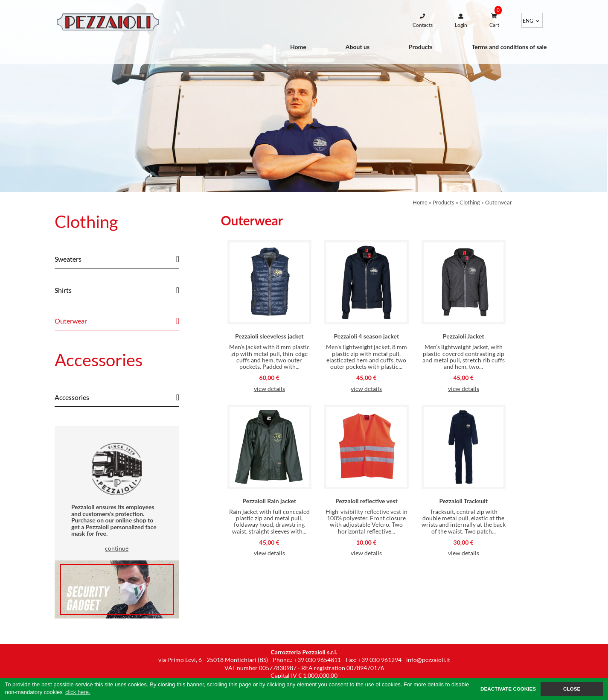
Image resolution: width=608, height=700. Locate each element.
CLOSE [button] (572, 689)
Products (421, 47)
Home (298, 47)
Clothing (86, 222)
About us (358, 47)
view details (269, 389)
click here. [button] (78, 692)
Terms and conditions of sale (509, 47)
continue (117, 548)
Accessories (99, 360)
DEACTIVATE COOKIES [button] (508, 689)
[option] (304, 96)
